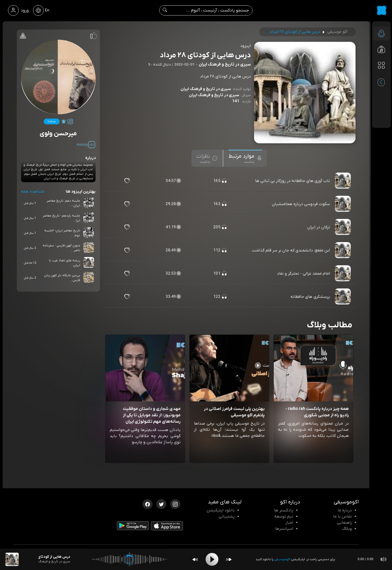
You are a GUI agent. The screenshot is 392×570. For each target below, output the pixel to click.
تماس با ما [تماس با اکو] (342, 516)
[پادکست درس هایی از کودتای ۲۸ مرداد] (12, 559)
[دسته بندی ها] (381, 66)
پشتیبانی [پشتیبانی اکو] (227, 516)
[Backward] (195, 559)
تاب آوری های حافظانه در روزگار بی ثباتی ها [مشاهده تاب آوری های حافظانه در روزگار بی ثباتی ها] (293, 181)
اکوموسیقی (282, 559)
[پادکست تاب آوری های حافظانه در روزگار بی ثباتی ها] (343, 181)
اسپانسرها (284, 529)
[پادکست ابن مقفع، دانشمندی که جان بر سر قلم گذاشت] (343, 250)
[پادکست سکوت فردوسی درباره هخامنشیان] (343, 204)
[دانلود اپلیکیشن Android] (133, 527)
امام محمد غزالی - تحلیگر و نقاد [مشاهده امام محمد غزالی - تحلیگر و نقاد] (303, 274)
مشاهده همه (33, 192)
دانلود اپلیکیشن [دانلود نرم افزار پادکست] (221, 510)
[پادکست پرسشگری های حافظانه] (343, 297)
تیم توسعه (284, 516)
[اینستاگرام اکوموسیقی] (175, 504)
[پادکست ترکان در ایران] (343, 227)
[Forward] (229, 559)
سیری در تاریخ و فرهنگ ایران (206, 89)
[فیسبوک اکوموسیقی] (148, 504)
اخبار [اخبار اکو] (289, 523)
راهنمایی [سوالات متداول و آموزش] (344, 523)
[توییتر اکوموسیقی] (161, 504)
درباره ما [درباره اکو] (345, 510)
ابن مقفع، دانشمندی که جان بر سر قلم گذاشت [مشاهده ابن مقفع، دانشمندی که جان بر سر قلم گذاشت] (291, 250)
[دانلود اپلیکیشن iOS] (167, 527)
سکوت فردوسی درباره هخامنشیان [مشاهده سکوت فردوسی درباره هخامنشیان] (301, 204)
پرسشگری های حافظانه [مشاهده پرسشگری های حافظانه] (310, 297)
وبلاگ (347, 529)
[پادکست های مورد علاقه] (381, 76)
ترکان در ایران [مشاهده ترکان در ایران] (319, 227)
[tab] (245, 158)
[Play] (212, 559)
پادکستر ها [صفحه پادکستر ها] (284, 510)
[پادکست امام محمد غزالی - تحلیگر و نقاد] (343, 274)
